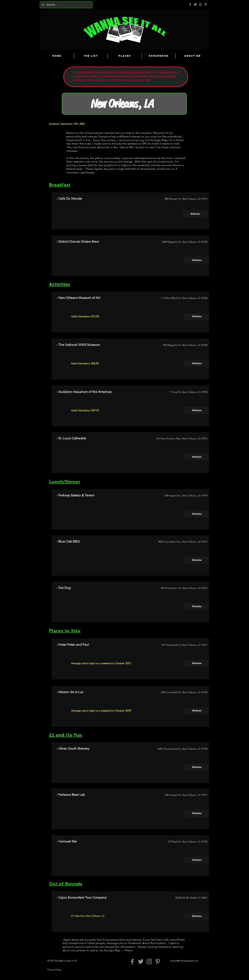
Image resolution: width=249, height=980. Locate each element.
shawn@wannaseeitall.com (184, 961)
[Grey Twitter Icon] (195, 4)
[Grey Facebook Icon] (190, 4)
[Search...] (66, 5)
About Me (127, 147)
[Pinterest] (206, 4)
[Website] (195, 214)
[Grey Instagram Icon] (200, 4)
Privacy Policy (54, 970)
